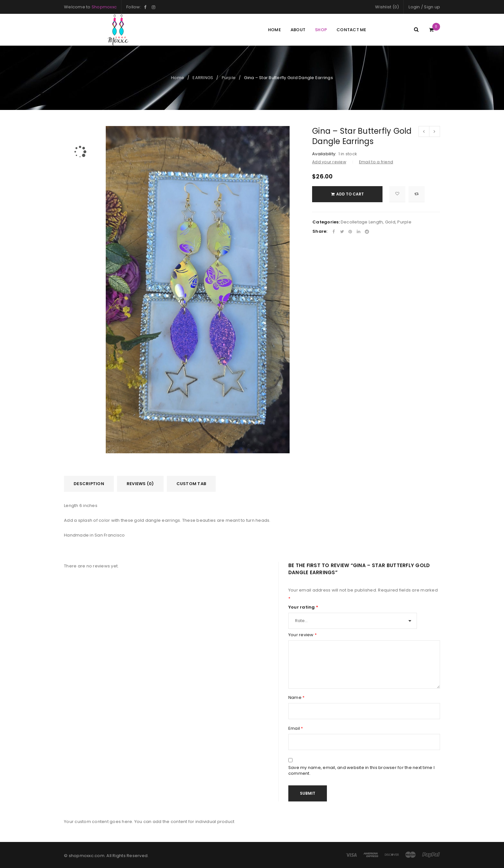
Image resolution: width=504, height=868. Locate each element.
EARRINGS (203, 78)
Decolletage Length (362, 222)
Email (296, 728)
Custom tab (191, 484)
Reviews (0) (140, 484)
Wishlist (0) (387, 7)
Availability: (324, 154)
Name (297, 698)
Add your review (329, 162)
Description (89, 484)
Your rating (303, 607)
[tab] (89, 484)
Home (178, 78)
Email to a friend (376, 162)
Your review (302, 635)
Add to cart (352, 194)
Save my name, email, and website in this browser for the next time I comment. (361, 771)
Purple (229, 78)
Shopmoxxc (104, 7)
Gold (390, 222)
